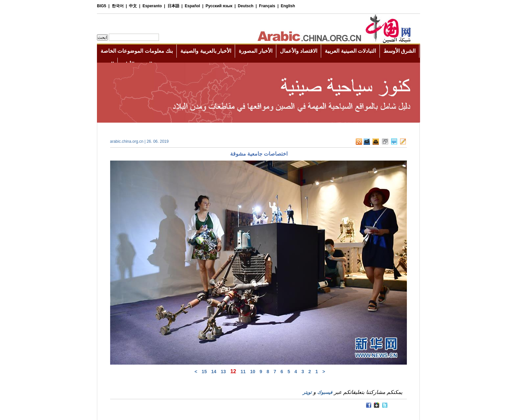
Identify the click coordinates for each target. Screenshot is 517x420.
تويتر (307, 392)
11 (243, 372)
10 (253, 372)
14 (214, 372)
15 (204, 372)
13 (223, 372)
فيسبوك (325, 392)
